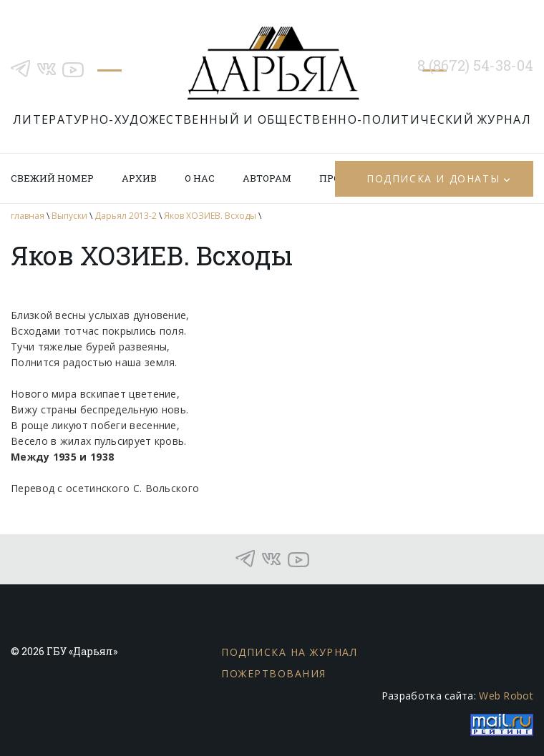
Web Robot (506, 696)
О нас (200, 178)
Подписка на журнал (289, 652)
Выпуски (69, 216)
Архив (139, 178)
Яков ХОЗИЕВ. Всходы (210, 216)
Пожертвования (274, 673)
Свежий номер (52, 178)
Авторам (267, 178)
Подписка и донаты (433, 178)
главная (28, 216)
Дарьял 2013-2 (126, 216)
